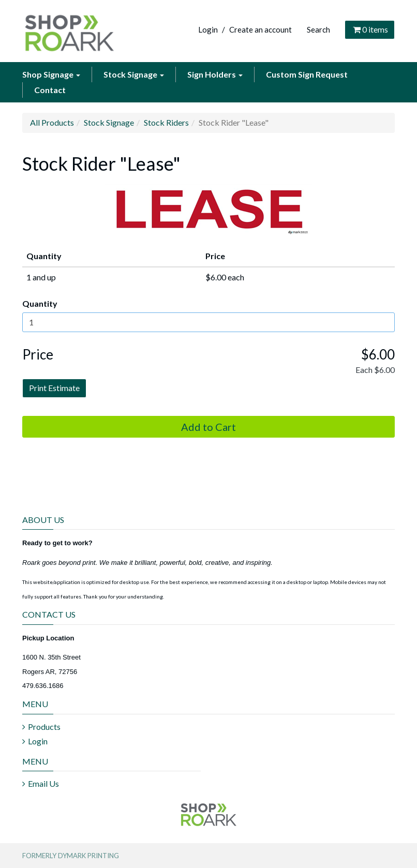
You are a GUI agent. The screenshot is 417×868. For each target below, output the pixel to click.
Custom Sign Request (307, 74)
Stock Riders (166, 122)
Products (44, 727)
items (370, 29)
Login (208, 29)
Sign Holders (215, 74)
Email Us (43, 783)
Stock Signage (134, 74)
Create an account (260, 29)
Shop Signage (51, 74)
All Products (52, 122)
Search (318, 29)
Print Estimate (54, 388)
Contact (50, 90)
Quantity (40, 303)
